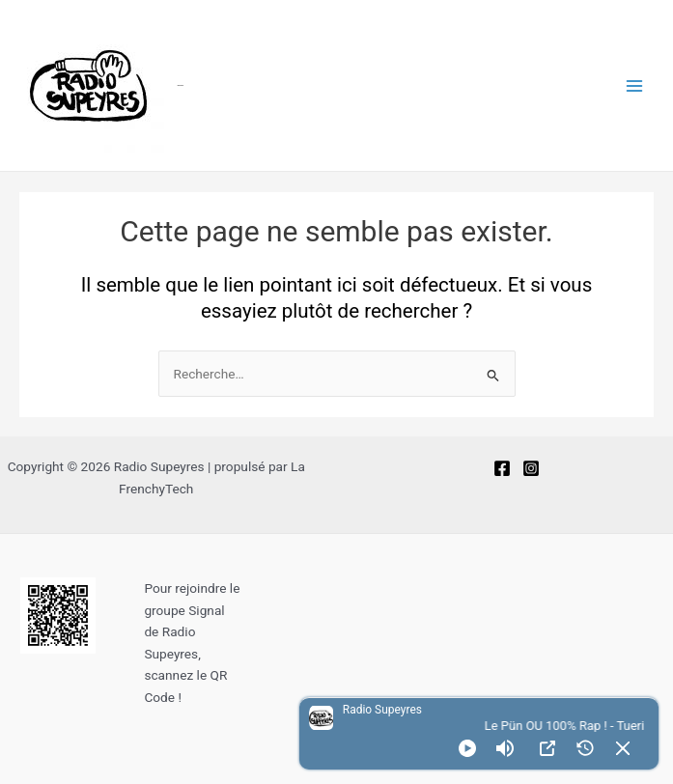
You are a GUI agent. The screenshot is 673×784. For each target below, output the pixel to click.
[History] (585, 748)
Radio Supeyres (181, 85)
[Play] (467, 748)
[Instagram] (531, 468)
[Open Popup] (547, 748)
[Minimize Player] (623, 748)
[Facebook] (502, 468)
